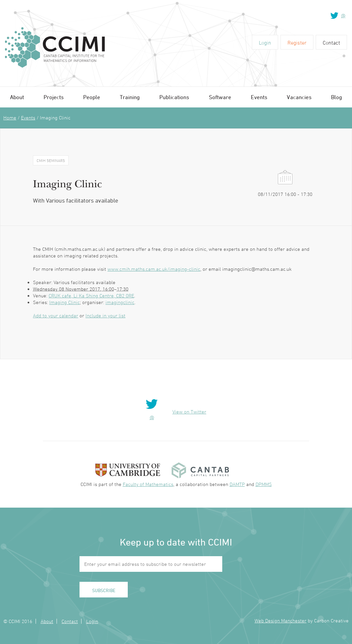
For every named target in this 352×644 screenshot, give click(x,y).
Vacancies (299, 97)
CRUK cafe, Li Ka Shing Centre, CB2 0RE (91, 296)
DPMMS (264, 484)
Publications (174, 97)
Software (220, 97)
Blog (337, 97)
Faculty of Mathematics (148, 484)
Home (10, 118)
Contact (331, 43)
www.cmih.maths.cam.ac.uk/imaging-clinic (154, 269)
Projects (54, 97)
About (17, 97)
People (92, 97)
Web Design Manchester (280, 621)
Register (297, 43)
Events (259, 97)
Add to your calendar (56, 316)
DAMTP (237, 484)
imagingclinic (120, 302)
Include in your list (105, 316)
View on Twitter (189, 412)
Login (265, 43)
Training (130, 97)
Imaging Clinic (65, 302)
